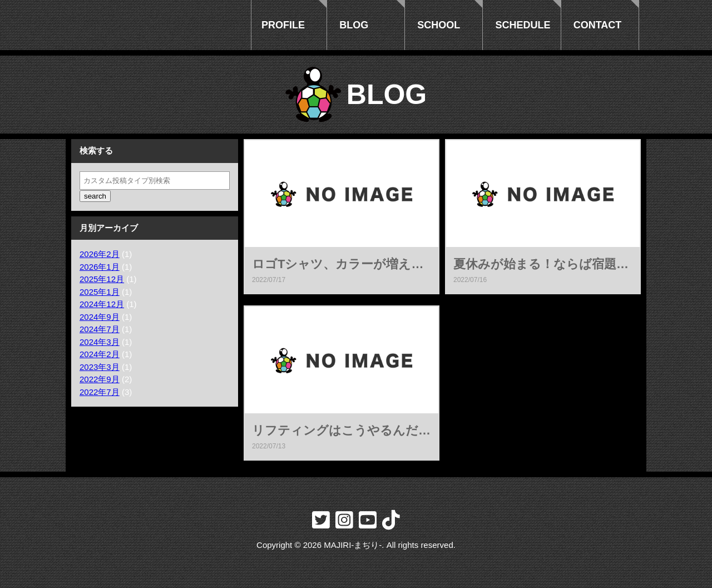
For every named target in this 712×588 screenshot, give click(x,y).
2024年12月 (102, 304)
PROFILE (283, 25)
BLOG (354, 25)
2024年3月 (100, 342)
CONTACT (598, 25)
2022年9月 (100, 379)
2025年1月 (100, 292)
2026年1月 (100, 267)
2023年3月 (100, 367)
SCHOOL (439, 25)
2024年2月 (100, 354)
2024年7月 (100, 329)
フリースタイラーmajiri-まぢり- (155, 25)
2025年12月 (102, 279)
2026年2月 (100, 254)
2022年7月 (100, 392)
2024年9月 (100, 317)
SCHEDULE (523, 25)
